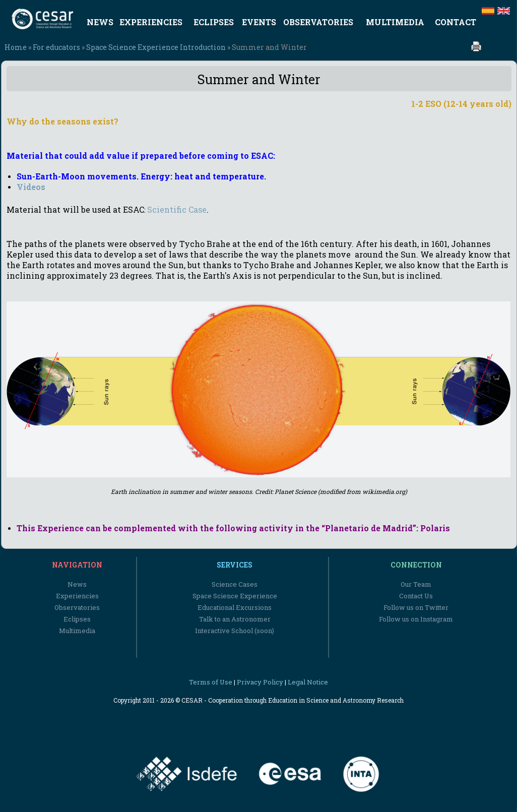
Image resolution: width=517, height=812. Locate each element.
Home (16, 47)
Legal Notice (308, 682)
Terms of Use (211, 682)
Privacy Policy (260, 682)
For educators (56, 47)
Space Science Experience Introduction (156, 47)
